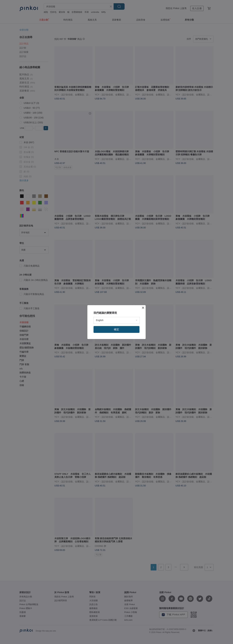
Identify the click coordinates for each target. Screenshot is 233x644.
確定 (116, 329)
